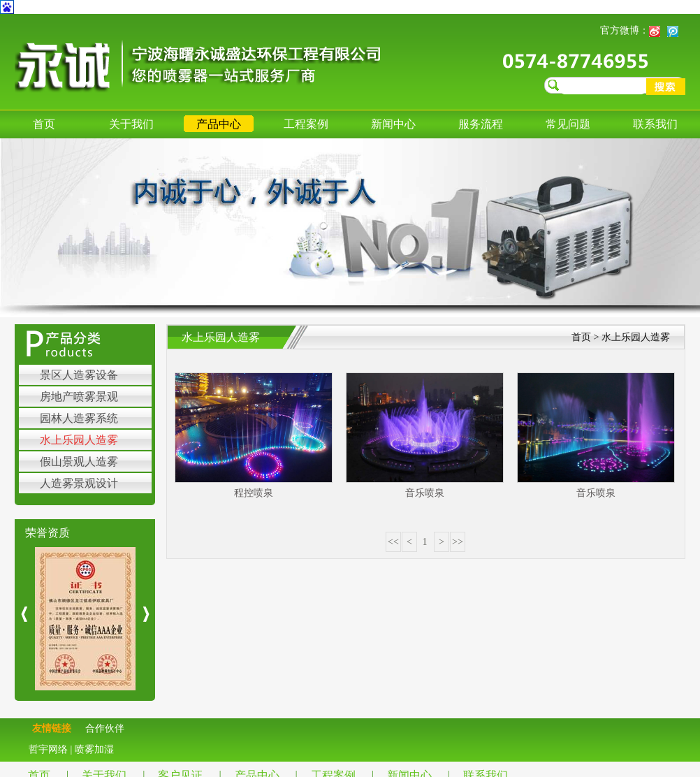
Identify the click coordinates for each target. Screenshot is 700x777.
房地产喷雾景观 (79, 397)
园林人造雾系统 (79, 418)
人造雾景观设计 (79, 483)
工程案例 (306, 124)
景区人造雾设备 (79, 375)
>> (458, 542)
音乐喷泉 (425, 493)
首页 (44, 124)
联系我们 (655, 124)
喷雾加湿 (94, 749)
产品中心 (219, 124)
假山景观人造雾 (79, 462)
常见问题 (568, 124)
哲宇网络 (48, 749)
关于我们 (131, 124)
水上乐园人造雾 (79, 440)
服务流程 (481, 124)
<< (393, 542)
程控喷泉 (254, 493)
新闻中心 (393, 124)
